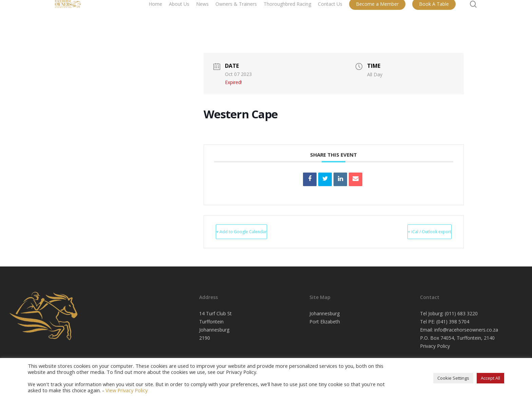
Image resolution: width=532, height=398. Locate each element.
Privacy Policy (435, 346)
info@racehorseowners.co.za (466, 330)
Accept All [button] (490, 378)
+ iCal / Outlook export (415, 232)
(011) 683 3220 (461, 313)
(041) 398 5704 (453, 322)
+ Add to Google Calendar (256, 232)
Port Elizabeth (325, 322)
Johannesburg (325, 313)
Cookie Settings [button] (453, 378)
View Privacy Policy (127, 390)
